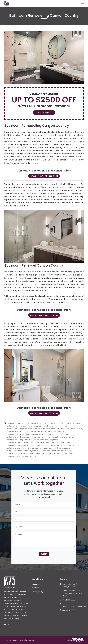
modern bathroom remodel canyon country (23, 453)
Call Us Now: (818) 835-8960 (44, 176)
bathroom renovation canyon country (21, 442)
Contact (35, 588)
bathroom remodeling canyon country (21, 434)
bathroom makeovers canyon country (21, 426)
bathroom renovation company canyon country (52, 442)
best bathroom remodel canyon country (56, 448)
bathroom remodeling (52, 147)
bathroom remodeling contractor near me (59, 437)
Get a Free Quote (44, 113)
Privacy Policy (38, 592)
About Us (36, 584)
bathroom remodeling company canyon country (53, 434)
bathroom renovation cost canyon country (59, 445)
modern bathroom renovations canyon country (56, 453)
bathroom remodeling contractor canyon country (25, 437)
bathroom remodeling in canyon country (22, 440)
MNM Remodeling (12, 135)
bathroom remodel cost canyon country (22, 431)
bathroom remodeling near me (48, 440)
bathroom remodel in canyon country (50, 431)
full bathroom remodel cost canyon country (56, 451)
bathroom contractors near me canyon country (64, 423)
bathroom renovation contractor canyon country (25, 445)
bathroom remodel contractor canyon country (24, 429)
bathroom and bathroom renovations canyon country (26, 423)
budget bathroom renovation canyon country (23, 451)
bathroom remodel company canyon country (52, 426)
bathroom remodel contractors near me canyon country (62, 429)
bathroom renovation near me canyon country (24, 448)
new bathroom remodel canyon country (21, 456)
